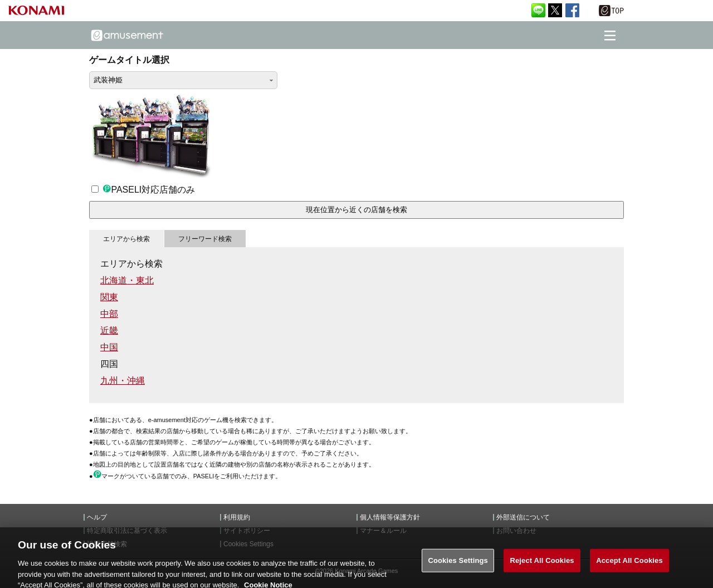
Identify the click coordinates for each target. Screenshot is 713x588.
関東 (109, 297)
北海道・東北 (127, 280)
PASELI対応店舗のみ (143, 190)
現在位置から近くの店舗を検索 (356, 210)
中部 (109, 314)
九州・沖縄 (123, 381)
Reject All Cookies (542, 564)
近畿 (109, 330)
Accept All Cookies (629, 564)
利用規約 (237, 517)
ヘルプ (97, 517)
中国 (109, 347)
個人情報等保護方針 (390, 517)
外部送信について (523, 517)
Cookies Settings (458, 564)
